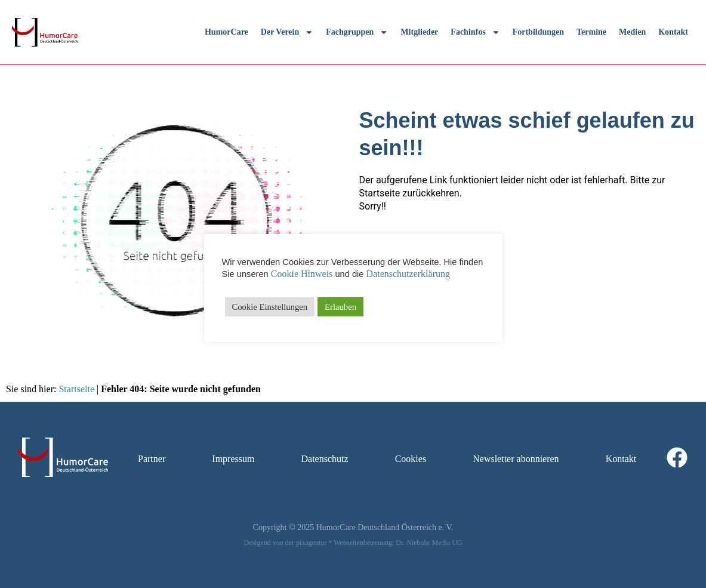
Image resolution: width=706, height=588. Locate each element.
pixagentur (311, 543)
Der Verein (287, 32)
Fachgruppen (357, 32)
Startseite (76, 389)
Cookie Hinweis (302, 274)
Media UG (447, 543)
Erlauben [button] (340, 307)
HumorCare (226, 32)
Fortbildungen (538, 32)
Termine (591, 32)
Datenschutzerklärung (408, 274)
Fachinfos (475, 32)
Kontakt (673, 32)
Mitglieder (419, 32)
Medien (632, 32)
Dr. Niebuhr (413, 543)
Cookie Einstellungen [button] (270, 307)
